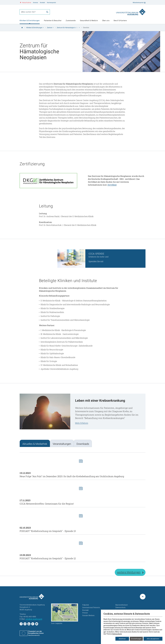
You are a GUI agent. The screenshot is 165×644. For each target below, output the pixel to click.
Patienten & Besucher (53, 21)
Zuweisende (71, 21)
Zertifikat (112, 185)
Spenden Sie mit (96, 261)
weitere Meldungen (129, 572)
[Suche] (47, 12)
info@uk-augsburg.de (34, 619)
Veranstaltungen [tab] (62, 444)
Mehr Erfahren (82, 423)
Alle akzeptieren (153, 639)
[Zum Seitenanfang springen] (143, 597)
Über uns (106, 21)
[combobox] (32, 12)
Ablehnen (122, 639)
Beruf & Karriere (120, 21)
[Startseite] (22, 28)
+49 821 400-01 (32, 614)
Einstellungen (136, 639)
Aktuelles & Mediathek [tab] (35, 444)
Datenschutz (117, 634)
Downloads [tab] (83, 444)
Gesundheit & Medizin (89, 21)
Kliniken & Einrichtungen (30, 21)
